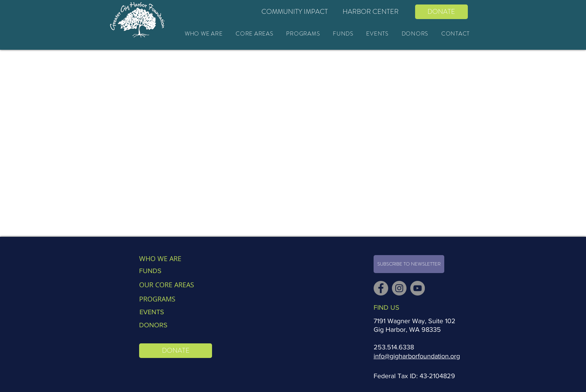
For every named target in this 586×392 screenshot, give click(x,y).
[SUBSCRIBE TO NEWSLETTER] (409, 264)
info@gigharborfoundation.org (417, 356)
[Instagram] (399, 288)
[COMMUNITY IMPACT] (295, 12)
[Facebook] (381, 288)
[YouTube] (418, 288)
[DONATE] (441, 12)
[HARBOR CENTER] (371, 12)
